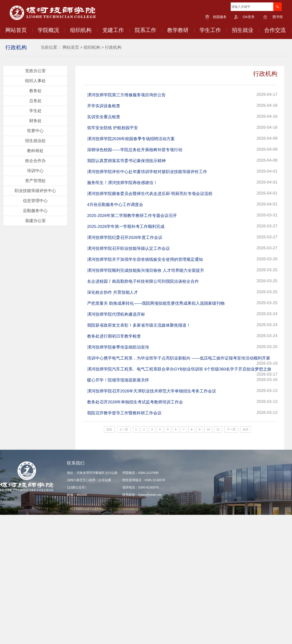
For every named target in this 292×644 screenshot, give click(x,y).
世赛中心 (35, 131)
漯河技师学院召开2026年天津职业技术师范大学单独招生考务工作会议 (152, 391)
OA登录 (248, 17)
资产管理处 (35, 181)
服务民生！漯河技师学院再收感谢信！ (122, 183)
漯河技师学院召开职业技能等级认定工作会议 (128, 249)
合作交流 (275, 30)
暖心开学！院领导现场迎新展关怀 (118, 380)
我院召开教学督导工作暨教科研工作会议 (124, 413)
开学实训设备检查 (104, 106)
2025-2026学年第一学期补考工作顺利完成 (126, 227)
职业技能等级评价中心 (35, 191)
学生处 (35, 111)
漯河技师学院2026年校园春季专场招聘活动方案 (131, 139)
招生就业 (243, 30)
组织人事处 (35, 81)
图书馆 (278, 17)
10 (208, 429)
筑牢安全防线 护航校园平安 (113, 128)
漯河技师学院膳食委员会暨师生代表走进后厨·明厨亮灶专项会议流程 (150, 194)
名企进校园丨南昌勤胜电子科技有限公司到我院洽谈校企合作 (143, 281)
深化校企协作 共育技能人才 (113, 292)
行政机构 (113, 47)
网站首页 (16, 30)
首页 (109, 429)
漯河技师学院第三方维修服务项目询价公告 (126, 95)
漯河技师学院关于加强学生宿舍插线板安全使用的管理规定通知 (145, 259)
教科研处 (35, 151)
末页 (246, 429)
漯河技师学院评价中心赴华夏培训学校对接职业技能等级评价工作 (147, 172)
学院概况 (48, 30)
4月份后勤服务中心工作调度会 (115, 205)
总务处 (35, 101)
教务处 (35, 91)
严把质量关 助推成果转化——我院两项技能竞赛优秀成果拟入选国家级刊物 (156, 303)
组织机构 (81, 30)
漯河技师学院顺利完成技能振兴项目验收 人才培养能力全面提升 (146, 270)
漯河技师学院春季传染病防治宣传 (118, 347)
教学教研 (178, 30)
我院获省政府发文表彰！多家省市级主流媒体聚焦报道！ (139, 325)
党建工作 (113, 30)
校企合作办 (35, 161)
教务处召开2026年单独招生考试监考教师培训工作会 (135, 402)
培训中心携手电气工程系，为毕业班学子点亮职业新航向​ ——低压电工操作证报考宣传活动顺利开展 (179, 358)
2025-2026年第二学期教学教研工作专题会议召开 (132, 216)
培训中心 (35, 171)
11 (218, 429)
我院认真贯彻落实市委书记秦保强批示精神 (126, 161)
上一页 (124, 429)
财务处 (35, 121)
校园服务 (220, 17)
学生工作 (210, 30)
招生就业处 (35, 141)
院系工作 (146, 30)
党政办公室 (35, 71)
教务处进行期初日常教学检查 (114, 336)
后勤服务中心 (35, 211)
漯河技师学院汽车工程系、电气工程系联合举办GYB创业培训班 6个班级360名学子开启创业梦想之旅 (179, 369)
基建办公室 (35, 221)
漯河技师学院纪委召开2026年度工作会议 (125, 238)
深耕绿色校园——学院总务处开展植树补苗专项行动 (135, 150)
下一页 (231, 429)
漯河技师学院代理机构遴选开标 (116, 314)
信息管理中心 (35, 201)
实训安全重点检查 (104, 117)
